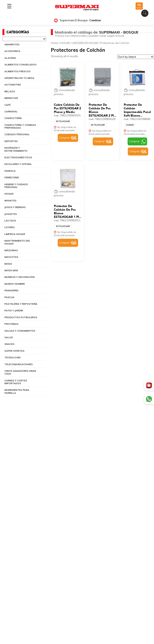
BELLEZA (10, 91)
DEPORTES (11, 141)
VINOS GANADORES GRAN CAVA (20, 372)
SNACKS (9, 344)
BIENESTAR (11, 98)
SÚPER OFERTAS (14, 351)
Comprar (64, 138)
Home (55, 43)
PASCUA (9, 297)
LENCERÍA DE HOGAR (85, 43)
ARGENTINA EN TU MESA (19, 78)
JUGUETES (11, 214)
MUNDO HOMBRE (15, 284)
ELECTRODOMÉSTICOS (18, 157)
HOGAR (9, 194)
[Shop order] (135, 57)
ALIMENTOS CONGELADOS (20, 65)
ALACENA (10, 58)
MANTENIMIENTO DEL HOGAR (17, 242)
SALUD (9, 337)
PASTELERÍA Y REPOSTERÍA (21, 304)
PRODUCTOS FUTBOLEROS (21, 317)
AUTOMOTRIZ (13, 85)
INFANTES (10, 201)
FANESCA (10, 171)
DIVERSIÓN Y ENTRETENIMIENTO (16, 149)
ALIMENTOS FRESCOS (17, 71)
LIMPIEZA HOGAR (15, 234)
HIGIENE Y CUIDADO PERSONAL (16, 186)
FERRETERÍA (12, 177)
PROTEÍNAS (11, 324)
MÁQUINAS (11, 250)
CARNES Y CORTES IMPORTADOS (16, 382)
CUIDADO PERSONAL (17, 134)
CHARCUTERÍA (13, 118)
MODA (8, 264)
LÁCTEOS (10, 221)
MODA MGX (11, 270)
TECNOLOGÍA (13, 357)
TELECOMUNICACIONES (19, 364)
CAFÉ (8, 105)
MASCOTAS (11, 257)
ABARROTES (12, 44)
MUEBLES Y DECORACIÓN (20, 277)
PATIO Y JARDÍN (14, 310)
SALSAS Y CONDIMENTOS (20, 331)
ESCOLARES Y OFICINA (18, 164)
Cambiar (95, 20)
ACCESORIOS (12, 51)
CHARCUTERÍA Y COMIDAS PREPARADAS (20, 126)
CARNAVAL (11, 111)
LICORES (10, 227)
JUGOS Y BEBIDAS (15, 207)
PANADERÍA (11, 290)
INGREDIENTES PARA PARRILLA (17, 391)
